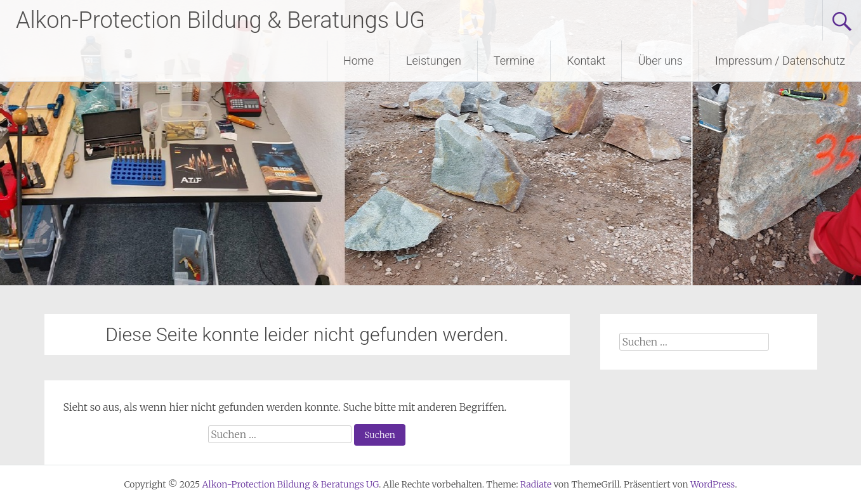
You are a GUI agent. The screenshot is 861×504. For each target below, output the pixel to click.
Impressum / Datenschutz (780, 61)
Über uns (660, 61)
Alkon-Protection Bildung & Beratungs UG (220, 20)
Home (358, 61)
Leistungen (434, 61)
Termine (514, 61)
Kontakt (586, 61)
